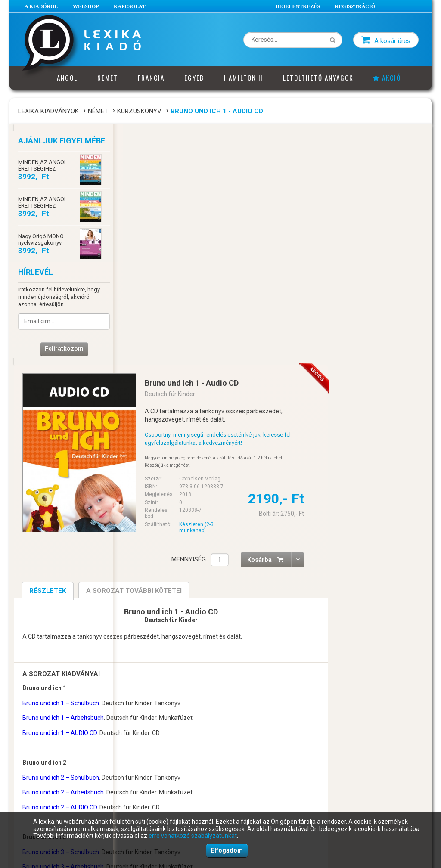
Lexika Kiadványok (48, 111)
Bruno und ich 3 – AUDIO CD (163, 641)
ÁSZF (26, 769)
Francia (151, 77)
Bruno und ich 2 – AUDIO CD (163, 567)
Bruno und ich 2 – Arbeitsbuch (166, 552)
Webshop (86, 6)
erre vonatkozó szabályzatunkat (193, 836)
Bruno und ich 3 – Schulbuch (164, 611)
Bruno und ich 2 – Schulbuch (164, 536)
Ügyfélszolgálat (144, 769)
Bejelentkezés (298, 6)
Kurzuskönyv (139, 111)
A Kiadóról (41, 6)
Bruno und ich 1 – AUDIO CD (163, 492)
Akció (387, 77)
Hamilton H (244, 77)
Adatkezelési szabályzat (50, 791)
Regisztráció (355, 6)
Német (108, 77)
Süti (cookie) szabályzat (49, 803)
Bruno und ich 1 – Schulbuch (164, 462)
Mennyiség (292, 319)
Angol (67, 77)
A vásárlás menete (43, 757)
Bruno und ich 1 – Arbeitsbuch (166, 477)
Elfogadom (227, 850)
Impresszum (141, 780)
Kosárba (373, 319)
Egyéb (194, 77)
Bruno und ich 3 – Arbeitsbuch (166, 626)
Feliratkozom (61, 350)
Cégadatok (139, 757)
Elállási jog (33, 780)
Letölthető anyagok (318, 77)
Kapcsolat (130, 6)
